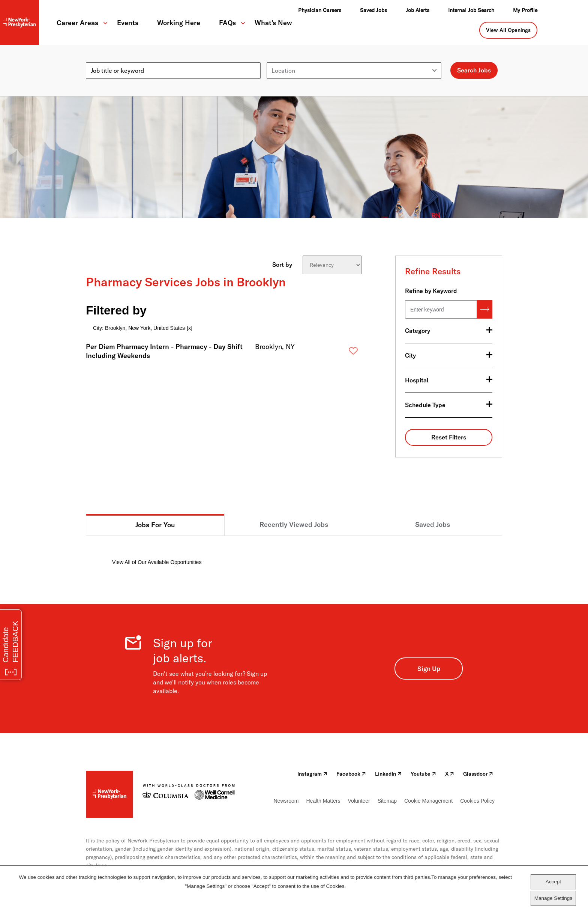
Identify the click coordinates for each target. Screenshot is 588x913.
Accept (553, 882)
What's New (273, 23)
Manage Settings (553, 898)
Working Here (179, 23)
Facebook (351, 774)
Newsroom (286, 801)
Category (418, 331)
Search (484, 309)
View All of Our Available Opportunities (157, 562)
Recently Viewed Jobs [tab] (294, 524)
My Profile (525, 10)
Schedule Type (425, 405)
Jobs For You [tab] (155, 525)
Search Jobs (474, 70)
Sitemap (387, 801)
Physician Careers (320, 10)
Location (278, 59)
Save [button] (341, 353)
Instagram (312, 774)
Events (128, 23)
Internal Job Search (471, 10)
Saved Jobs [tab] (433, 524)
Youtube (423, 774)
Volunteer (359, 801)
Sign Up (429, 669)
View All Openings (508, 30)
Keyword (98, 59)
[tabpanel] (294, 551)
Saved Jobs (373, 10)
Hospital (417, 380)
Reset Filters (449, 437)
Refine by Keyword (431, 291)
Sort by (282, 265)
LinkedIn (388, 774)
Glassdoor (478, 774)
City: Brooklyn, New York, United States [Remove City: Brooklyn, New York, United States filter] (139, 328)
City (410, 355)
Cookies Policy (477, 801)
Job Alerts (418, 10)
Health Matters (323, 801)
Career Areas (77, 23)
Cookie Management (428, 801)
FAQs (227, 23)
